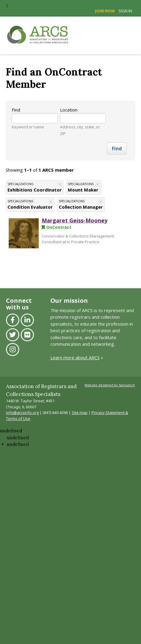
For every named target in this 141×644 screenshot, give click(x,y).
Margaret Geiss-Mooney (75, 220)
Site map (80, 412)
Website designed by (110, 385)
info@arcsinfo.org (22, 412)
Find (16, 110)
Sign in (125, 11)
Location (69, 110)
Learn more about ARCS (75, 357)
